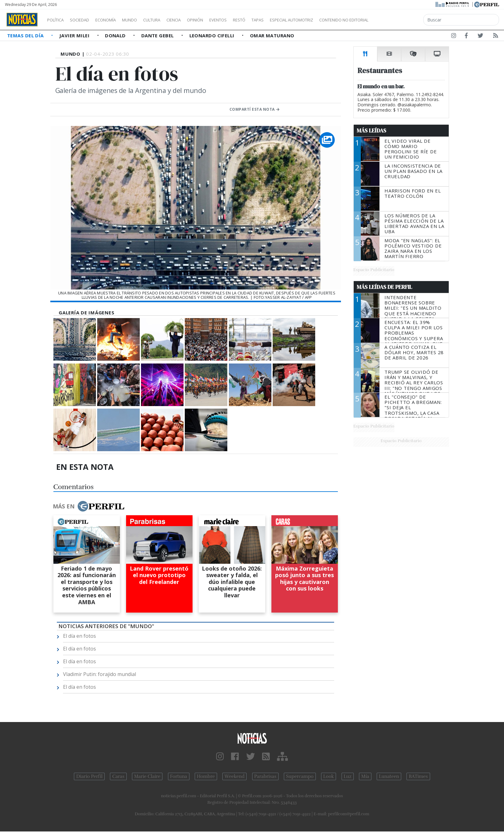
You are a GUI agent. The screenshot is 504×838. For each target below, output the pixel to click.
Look (329, 776)
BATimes (418, 776)
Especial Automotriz (333, 20)
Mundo (144, 20)
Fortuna (179, 776)
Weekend (235, 776)
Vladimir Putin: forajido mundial (100, 674)
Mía (365, 776)
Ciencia (195, 20)
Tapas (293, 20)
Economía (116, 20)
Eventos (247, 20)
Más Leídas (372, 131)
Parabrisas (265, 776)
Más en (89, 506)
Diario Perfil (89, 776)
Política (58, 20)
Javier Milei (75, 35)
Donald (116, 35)
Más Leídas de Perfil (384, 287)
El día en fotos (79, 636)
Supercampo (300, 776)
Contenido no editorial (397, 20)
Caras (118, 776)
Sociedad (86, 20)
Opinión (220, 20)
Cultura (170, 20)
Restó (272, 20)
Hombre (206, 776)
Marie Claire (147, 776)
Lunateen (389, 776)
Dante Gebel (158, 35)
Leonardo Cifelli (213, 35)
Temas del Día (26, 35)
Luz (348, 776)
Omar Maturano (272, 35)
